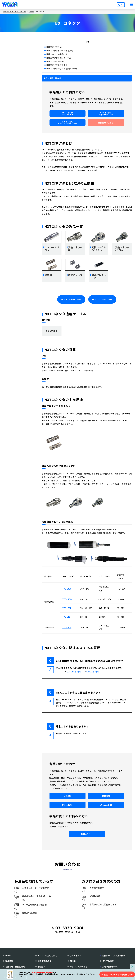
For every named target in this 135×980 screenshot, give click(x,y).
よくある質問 (106, 805)
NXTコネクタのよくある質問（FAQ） (63, 69)
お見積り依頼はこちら (71, 299)
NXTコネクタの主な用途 (57, 65)
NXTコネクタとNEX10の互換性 (60, 51)
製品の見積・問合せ (52, 78)
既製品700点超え (30, 913)
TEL (122, 5)
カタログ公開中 (97, 888)
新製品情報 (95, 896)
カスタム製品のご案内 (47, 956)
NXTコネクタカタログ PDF (67, 113)
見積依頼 (106, 796)
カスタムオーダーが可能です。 (36, 888)
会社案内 (42, 967)
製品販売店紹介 (44, 961)
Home (8, 956)
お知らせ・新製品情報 (15, 967)
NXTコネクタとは (54, 47)
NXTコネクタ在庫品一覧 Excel (106, 113)
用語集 (73, 961)
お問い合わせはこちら (102, 299)
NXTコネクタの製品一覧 (57, 54)
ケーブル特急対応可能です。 (35, 905)
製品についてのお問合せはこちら (118, 975)
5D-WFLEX (52, 331)
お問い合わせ (87, 834)
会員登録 (67, 796)
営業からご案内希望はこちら (103, 904)
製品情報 (9, 961)
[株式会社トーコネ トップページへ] (10, 5)
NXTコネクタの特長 (55, 61)
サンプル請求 (67, 805)
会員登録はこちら (106, 123)
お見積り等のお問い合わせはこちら (67, 122)
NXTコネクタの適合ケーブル (59, 58)
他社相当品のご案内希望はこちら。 (37, 898)
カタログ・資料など (78, 967)
